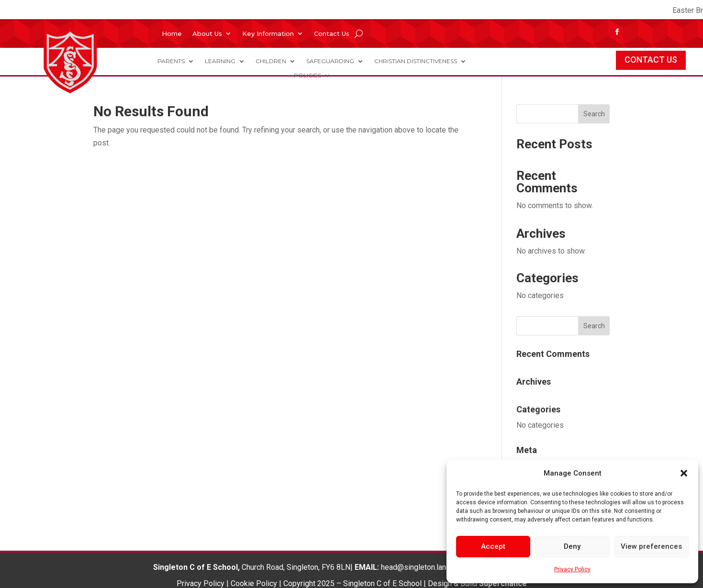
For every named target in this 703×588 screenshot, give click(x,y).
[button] (684, 473)
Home (172, 34)
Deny (572, 546)
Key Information (268, 34)
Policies (307, 76)
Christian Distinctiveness (416, 61)
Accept (493, 546)
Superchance (503, 583)
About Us (207, 34)
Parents (171, 61)
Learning (220, 61)
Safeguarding (330, 61)
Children (271, 61)
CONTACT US (651, 60)
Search (594, 114)
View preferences (651, 546)
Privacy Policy (572, 569)
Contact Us (332, 34)
